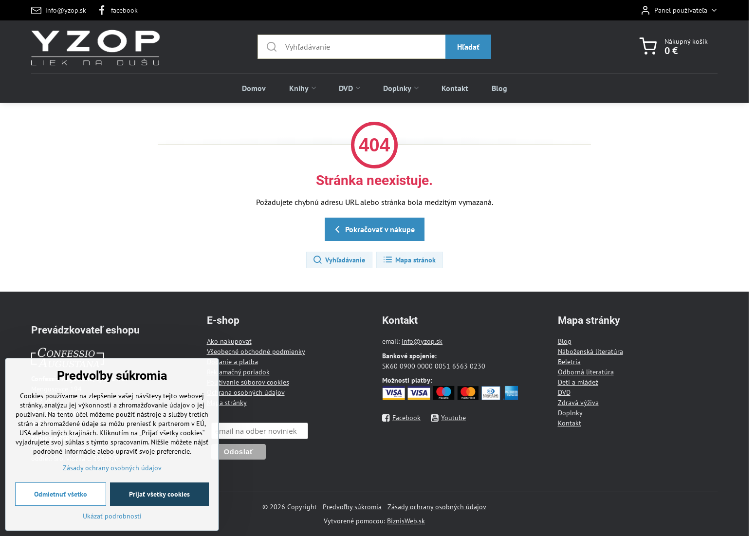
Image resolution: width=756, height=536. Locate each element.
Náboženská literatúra (590, 351)
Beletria (569, 362)
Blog (565, 341)
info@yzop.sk (422, 341)
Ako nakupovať (229, 341)
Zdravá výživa (578, 403)
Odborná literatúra (586, 372)
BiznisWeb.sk (406, 521)
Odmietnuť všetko (61, 505)
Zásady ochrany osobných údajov (437, 507)
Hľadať (468, 47)
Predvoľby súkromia (352, 507)
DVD (564, 392)
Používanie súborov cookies (248, 382)
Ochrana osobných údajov (246, 392)
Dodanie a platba (232, 362)
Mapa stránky (227, 403)
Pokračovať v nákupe (373, 229)
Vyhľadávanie (339, 260)
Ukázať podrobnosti (112, 527)
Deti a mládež (578, 382)
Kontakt (570, 423)
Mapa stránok (409, 260)
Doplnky (570, 413)
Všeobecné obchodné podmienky (256, 351)
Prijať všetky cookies (159, 505)
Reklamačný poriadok (238, 372)
